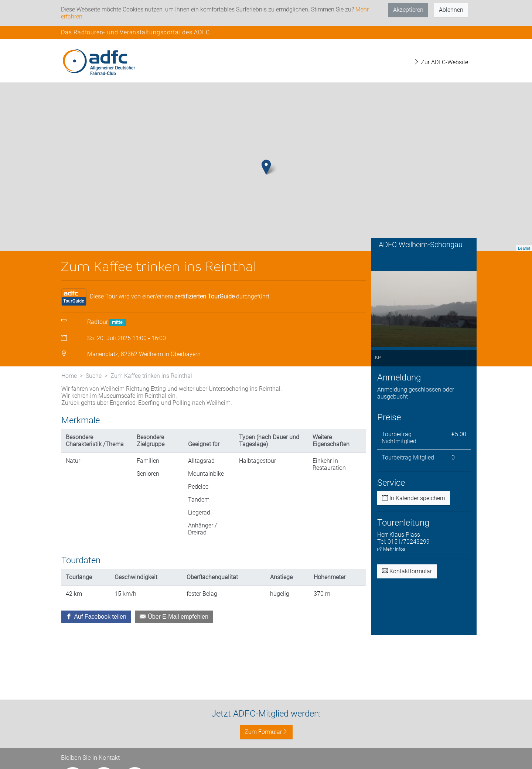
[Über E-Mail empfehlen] (174, 633)
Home (69, 392)
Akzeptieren (408, 10)
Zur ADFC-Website (441, 62)
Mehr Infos (391, 565)
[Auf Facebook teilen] (96, 633)
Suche (94, 392)
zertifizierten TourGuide (204, 313)
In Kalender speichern (414, 514)
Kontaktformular (407, 587)
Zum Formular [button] (266, 732)
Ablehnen (451, 10)
